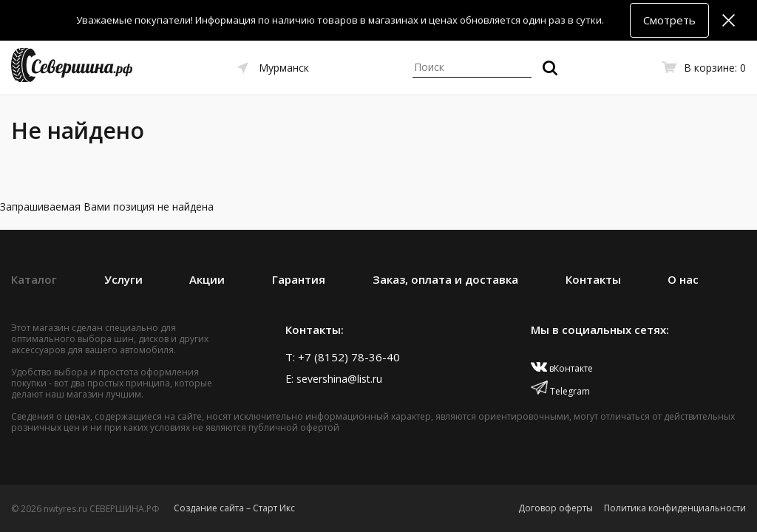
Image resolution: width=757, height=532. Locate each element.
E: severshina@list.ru (334, 379)
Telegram (560, 391)
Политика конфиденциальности (675, 508)
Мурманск (284, 68)
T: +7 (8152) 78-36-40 (343, 357)
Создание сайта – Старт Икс (234, 508)
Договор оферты (556, 508)
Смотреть (669, 20)
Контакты (593, 279)
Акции (207, 279)
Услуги (123, 279)
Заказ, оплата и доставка (445, 279)
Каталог (34, 279)
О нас (683, 279)
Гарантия (299, 279)
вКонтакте (562, 368)
